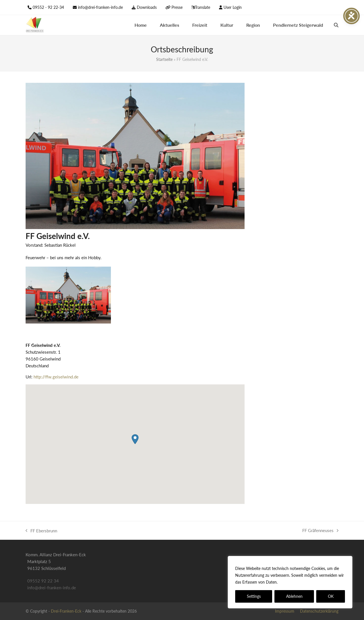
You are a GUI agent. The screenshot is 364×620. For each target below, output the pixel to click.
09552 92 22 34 (43, 581)
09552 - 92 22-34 (48, 7)
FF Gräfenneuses (320, 531)
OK (331, 596)
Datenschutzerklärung (299, 582)
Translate (202, 7)
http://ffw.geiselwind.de (56, 377)
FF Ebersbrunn (41, 531)
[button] (336, 25)
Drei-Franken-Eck (66, 611)
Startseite (164, 59)
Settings (254, 596)
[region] (290, 582)
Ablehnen (294, 596)
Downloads (147, 7)
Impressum (285, 611)
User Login (233, 7)
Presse (177, 7)
